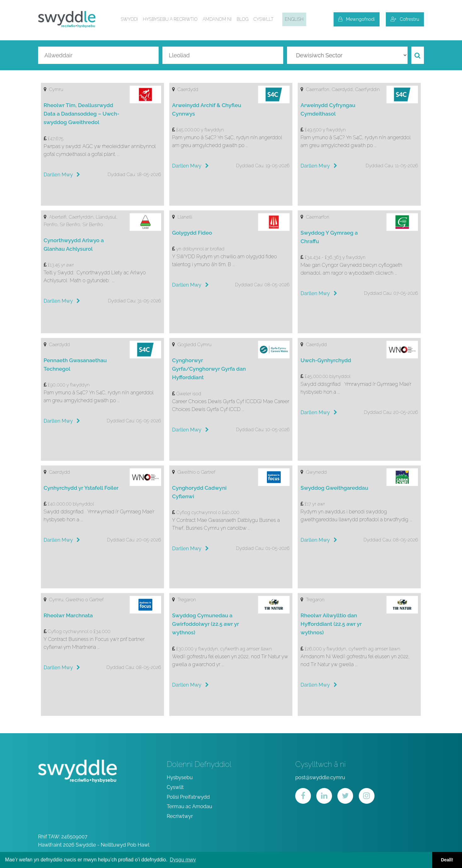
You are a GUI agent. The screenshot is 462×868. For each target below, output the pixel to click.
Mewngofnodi (357, 19)
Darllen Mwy (62, 175)
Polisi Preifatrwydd (188, 797)
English (294, 19)
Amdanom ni (217, 19)
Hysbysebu (180, 777)
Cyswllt (263, 19)
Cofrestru (405, 19)
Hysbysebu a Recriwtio (170, 19)
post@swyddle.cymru (320, 777)
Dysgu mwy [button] (183, 860)
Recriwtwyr (180, 816)
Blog (242, 19)
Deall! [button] (447, 860)
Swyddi (130, 19)
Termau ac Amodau (189, 806)
